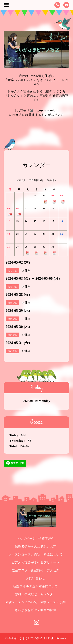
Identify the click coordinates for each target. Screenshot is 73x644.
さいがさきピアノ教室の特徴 (36, 610)
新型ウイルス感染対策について (35, 586)
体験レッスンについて (21, 602)
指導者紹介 (46, 539)
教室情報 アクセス (45, 570)
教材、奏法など (26, 594)
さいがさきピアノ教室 (28, 638)
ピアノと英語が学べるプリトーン (36, 562)
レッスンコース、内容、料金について (36, 554)
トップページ (26, 539)
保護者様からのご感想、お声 (36, 546)
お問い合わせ (35, 578)
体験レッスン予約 (53, 602)
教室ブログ (20, 570)
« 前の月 (21, 180)
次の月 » (52, 180)
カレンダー (48, 594)
